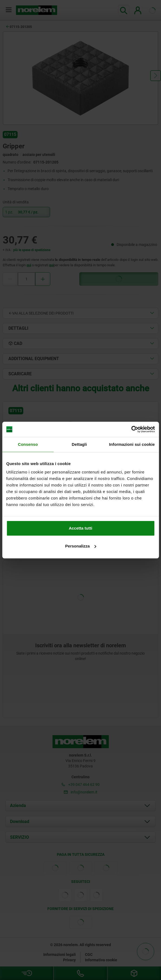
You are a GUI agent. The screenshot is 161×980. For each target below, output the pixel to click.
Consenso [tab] (28, 444)
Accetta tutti (80, 528)
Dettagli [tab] (79, 444)
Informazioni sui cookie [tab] (132, 444)
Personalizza (81, 546)
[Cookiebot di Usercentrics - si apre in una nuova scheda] (131, 429)
